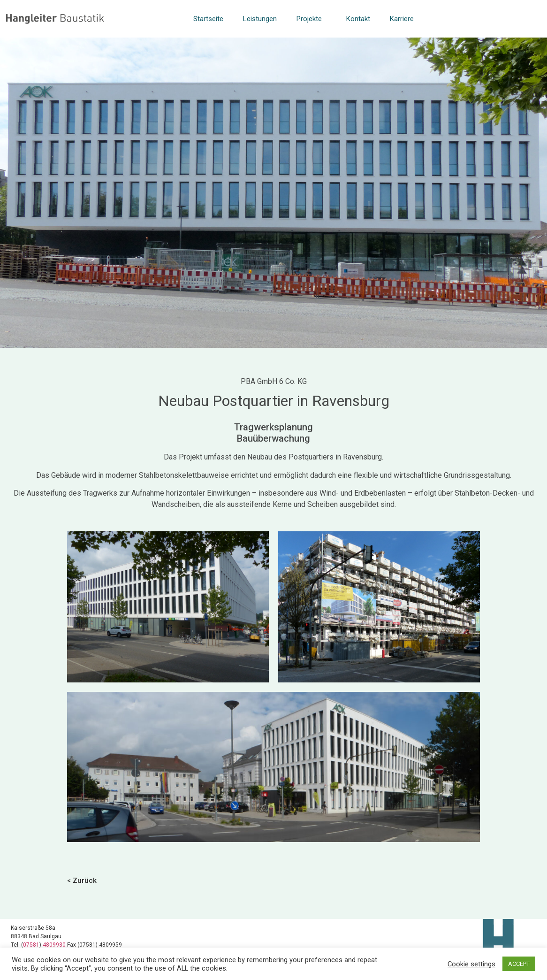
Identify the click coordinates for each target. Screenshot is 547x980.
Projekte (311, 19)
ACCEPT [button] (519, 964)
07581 (31, 945)
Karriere (402, 19)
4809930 (55, 945)
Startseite (208, 19)
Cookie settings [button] (471, 964)
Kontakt (358, 19)
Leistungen (260, 19)
